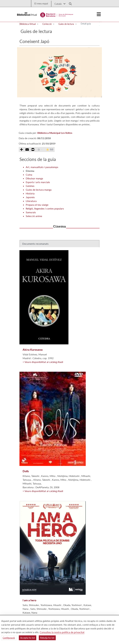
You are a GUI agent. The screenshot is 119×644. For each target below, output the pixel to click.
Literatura (31, 201)
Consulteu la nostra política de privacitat (62, 632)
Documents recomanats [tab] (35, 244)
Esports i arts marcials (38, 182)
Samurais (31, 212)
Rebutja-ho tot (47, 638)
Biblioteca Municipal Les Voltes (55, 133)
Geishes (30, 186)
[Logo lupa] (69, 3)
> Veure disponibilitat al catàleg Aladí (43, 362)
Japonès (30, 197)
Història (30, 193)
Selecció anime (34, 216)
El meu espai (41, 3)
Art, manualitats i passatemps (42, 167)
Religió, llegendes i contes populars (45, 208)
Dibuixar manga (34, 178)
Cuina (29, 175)
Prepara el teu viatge (37, 205)
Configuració (9, 638)
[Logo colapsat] (99, 14)
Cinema (30, 171)
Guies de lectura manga (39, 190)
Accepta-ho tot (28, 638)
